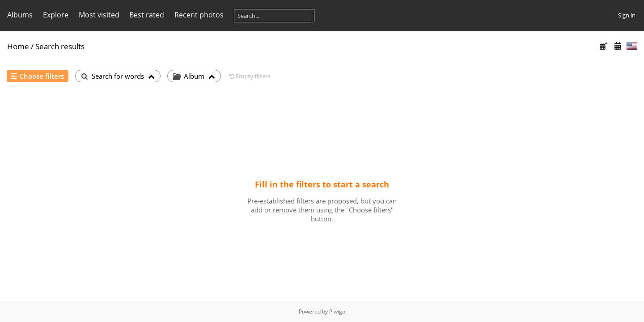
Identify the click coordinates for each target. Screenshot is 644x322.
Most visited (99, 15)
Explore (56, 15)
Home (18, 46)
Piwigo (337, 311)
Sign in (627, 15)
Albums (20, 15)
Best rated (147, 15)
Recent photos (199, 15)
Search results (60, 46)
